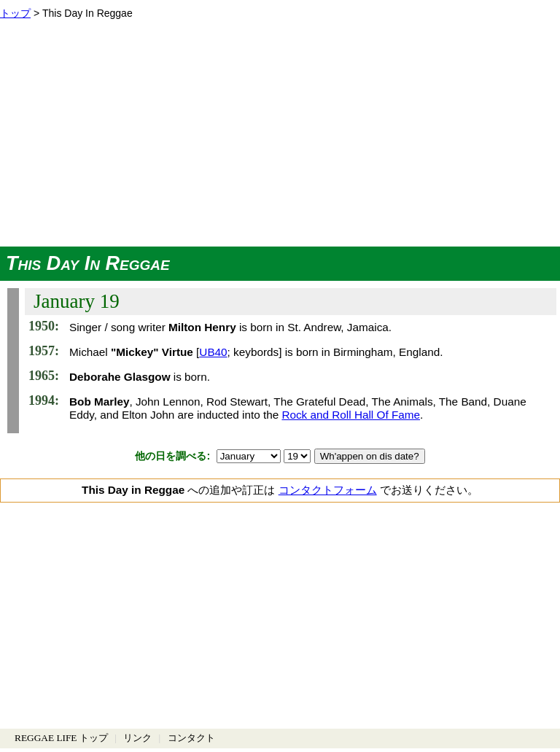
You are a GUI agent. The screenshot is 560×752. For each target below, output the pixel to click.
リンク (137, 738)
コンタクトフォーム (328, 490)
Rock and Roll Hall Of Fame (351, 415)
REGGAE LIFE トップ (61, 738)
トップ (15, 13)
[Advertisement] (280, 137)
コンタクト (191, 738)
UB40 (213, 352)
